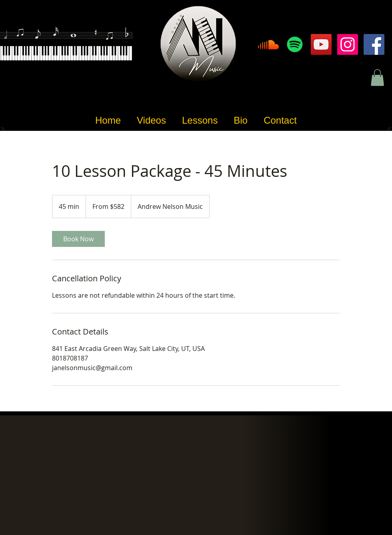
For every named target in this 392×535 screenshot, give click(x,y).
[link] (78, 239)
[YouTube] (321, 44)
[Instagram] (348, 44)
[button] (377, 78)
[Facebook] (374, 44)
